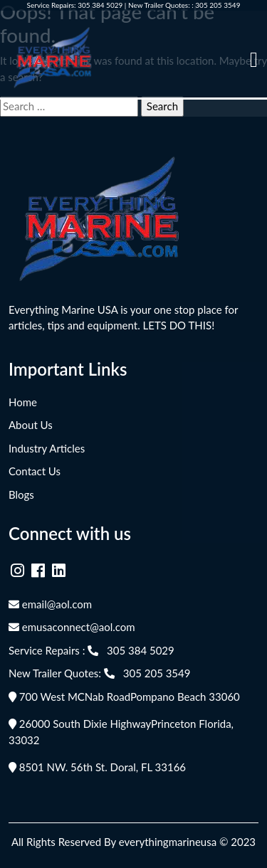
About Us (31, 425)
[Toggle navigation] (254, 60)
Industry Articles (47, 448)
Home (23, 402)
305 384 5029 (100, 5)
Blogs (21, 494)
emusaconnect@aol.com (72, 627)
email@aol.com (50, 604)
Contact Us (35, 471)
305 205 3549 (218, 5)
